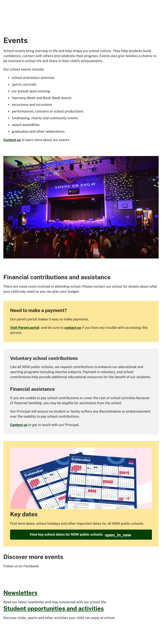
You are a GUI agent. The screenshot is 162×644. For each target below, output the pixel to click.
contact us (73, 328)
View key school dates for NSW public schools (80, 535)
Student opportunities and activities (54, 608)
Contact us (12, 140)
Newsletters (20, 593)
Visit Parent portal (25, 328)
